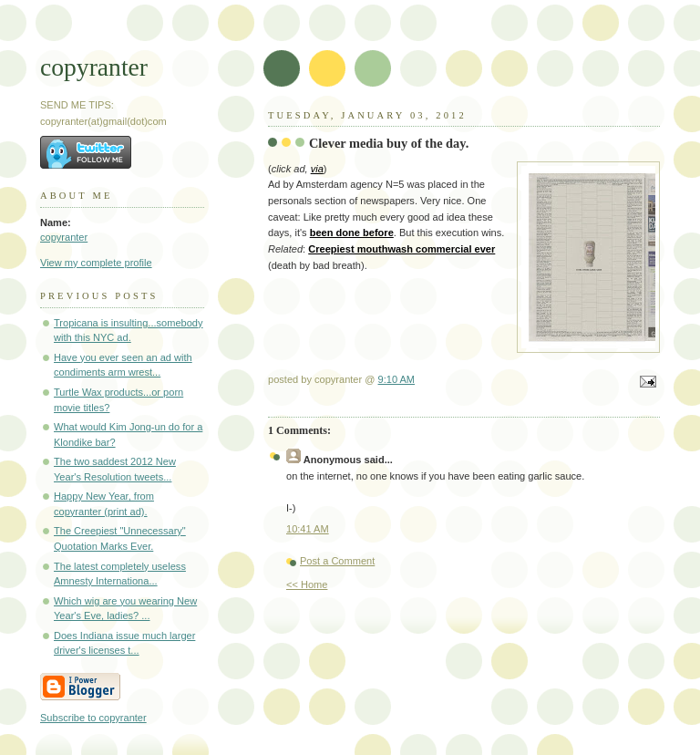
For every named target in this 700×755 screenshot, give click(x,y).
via (317, 169)
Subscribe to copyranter (93, 718)
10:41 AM (308, 529)
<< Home (307, 584)
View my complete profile (96, 263)
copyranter (94, 67)
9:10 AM (397, 379)
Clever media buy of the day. (389, 143)
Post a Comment (337, 561)
